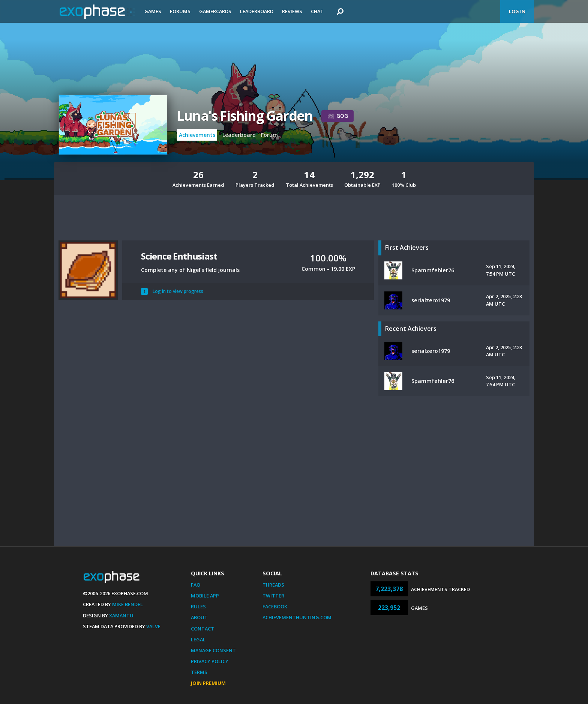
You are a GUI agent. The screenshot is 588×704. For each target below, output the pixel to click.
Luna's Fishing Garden (245, 116)
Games (153, 11)
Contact (202, 629)
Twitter (273, 596)
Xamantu (121, 615)
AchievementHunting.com (297, 617)
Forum (269, 135)
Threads (273, 585)
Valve (153, 626)
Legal (198, 639)
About (199, 617)
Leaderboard (257, 11)
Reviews (292, 11)
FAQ (196, 585)
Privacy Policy (210, 661)
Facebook (275, 606)
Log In (517, 11)
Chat (317, 11)
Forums (180, 11)
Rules (198, 606)
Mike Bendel (127, 604)
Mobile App (205, 596)
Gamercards (215, 11)
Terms (199, 672)
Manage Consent (213, 650)
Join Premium (208, 683)
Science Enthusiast (179, 256)
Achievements (197, 135)
